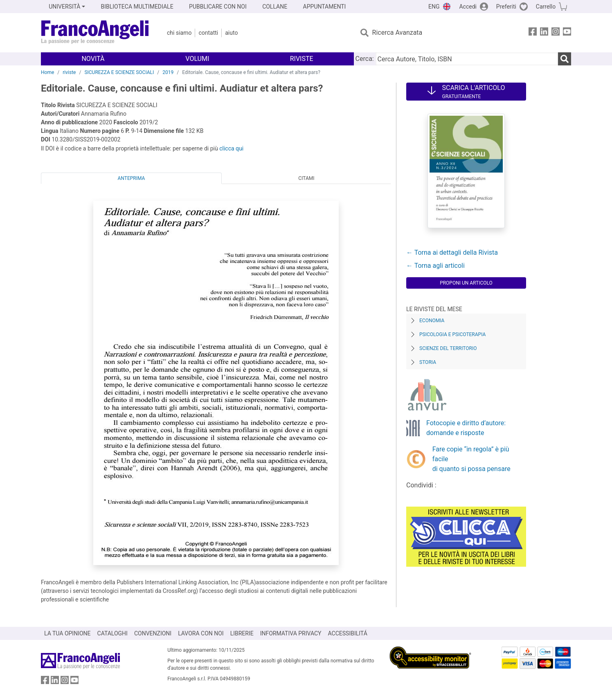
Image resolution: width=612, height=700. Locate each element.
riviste (69, 72)
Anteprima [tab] (132, 178)
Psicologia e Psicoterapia (452, 334)
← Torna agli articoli (435, 266)
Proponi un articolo (466, 283)
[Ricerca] (565, 59)
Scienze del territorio (448, 348)
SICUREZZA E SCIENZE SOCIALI (119, 72)
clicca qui (231, 148)
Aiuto (231, 33)
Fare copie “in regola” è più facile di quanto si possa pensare (471, 459)
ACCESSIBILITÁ (348, 633)
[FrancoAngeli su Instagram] (556, 33)
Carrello (546, 7)
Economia (432, 321)
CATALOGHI (112, 633)
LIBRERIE (242, 633)
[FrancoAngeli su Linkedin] (544, 33)
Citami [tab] (306, 178)
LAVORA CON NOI (201, 633)
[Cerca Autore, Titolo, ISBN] (467, 59)
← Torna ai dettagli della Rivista (452, 252)
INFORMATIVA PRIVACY (291, 633)
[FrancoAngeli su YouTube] (567, 33)
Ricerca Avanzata (397, 33)
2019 (168, 72)
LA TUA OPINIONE (67, 633)
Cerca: (365, 59)
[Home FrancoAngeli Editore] (95, 33)
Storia (428, 362)
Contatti (208, 33)
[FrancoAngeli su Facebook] (533, 33)
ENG (434, 7)
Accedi (468, 7)
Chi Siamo (179, 33)
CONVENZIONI (153, 633)
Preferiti (506, 7)
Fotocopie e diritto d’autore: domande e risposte (466, 428)
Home (47, 72)
